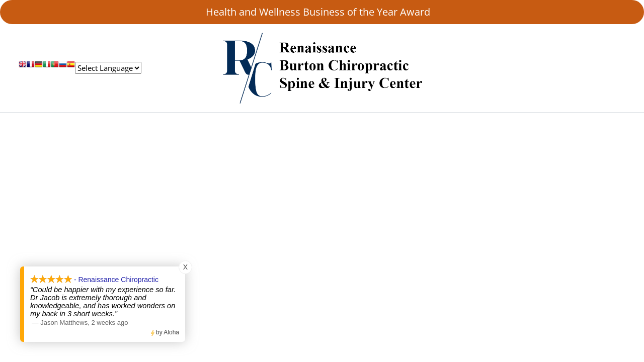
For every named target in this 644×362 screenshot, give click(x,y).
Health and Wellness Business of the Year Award (322, 12)
